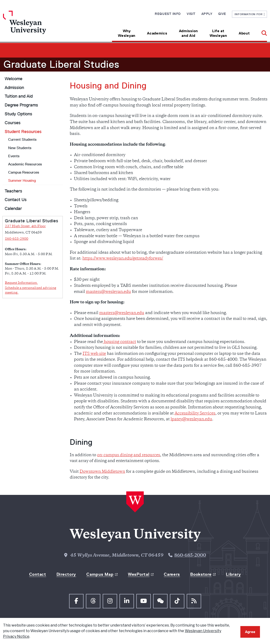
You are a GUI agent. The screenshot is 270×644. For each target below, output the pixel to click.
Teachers (13, 191)
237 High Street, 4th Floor (25, 226)
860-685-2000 (190, 556)
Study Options (18, 114)
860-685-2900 (17, 239)
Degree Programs (21, 105)
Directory (66, 574)
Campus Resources (24, 172)
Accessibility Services (195, 414)
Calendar (13, 209)
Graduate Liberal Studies (61, 64)
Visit (191, 14)
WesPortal (139, 574)
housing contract (119, 342)
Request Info (168, 14)
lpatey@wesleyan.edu (191, 419)
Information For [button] (250, 14)
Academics (157, 33)
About (244, 33)
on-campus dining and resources (129, 455)
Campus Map (100, 574)
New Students (20, 148)
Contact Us (16, 200)
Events (14, 156)
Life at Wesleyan (218, 33)
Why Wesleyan (127, 33)
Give (222, 14)
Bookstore (201, 574)
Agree (250, 632)
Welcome (14, 79)
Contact (38, 574)
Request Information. (21, 283)
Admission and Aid (188, 33)
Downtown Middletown (102, 472)
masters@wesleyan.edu (108, 292)
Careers (172, 574)
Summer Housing (22, 180)
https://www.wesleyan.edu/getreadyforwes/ (123, 259)
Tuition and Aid (19, 96)
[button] (261, 32)
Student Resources (23, 132)
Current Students (22, 139)
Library (233, 574)
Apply (207, 14)
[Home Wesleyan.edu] (36, 26)
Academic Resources (25, 164)
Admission (14, 88)
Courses (13, 123)
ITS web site (94, 354)
